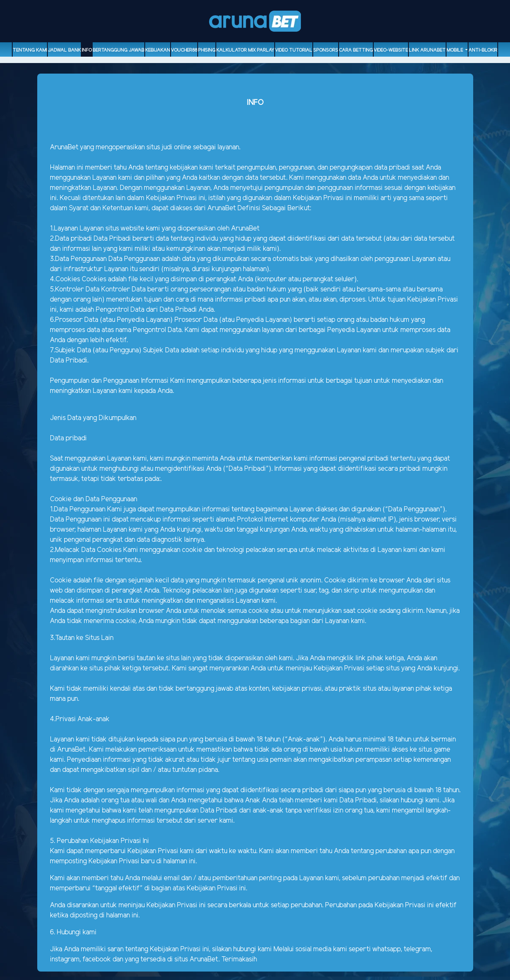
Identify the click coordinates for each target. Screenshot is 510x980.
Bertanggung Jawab (119, 50)
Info (87, 50)
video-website (391, 50)
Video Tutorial (294, 50)
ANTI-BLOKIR (483, 50)
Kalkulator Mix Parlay (245, 50)
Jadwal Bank (64, 50)
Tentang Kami (30, 50)
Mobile (455, 50)
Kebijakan (158, 50)
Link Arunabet (427, 50)
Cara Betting (356, 50)
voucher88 (184, 50)
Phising (207, 50)
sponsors (326, 50)
